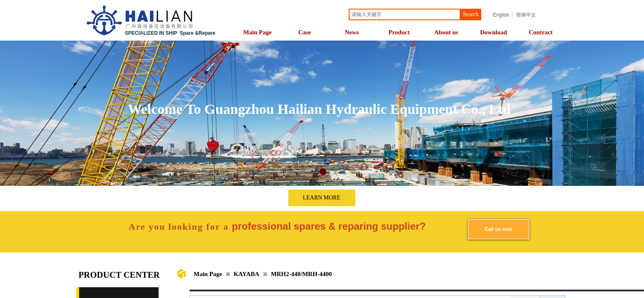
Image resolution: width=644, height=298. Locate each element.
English (501, 15)
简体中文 (526, 15)
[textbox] (405, 14)
